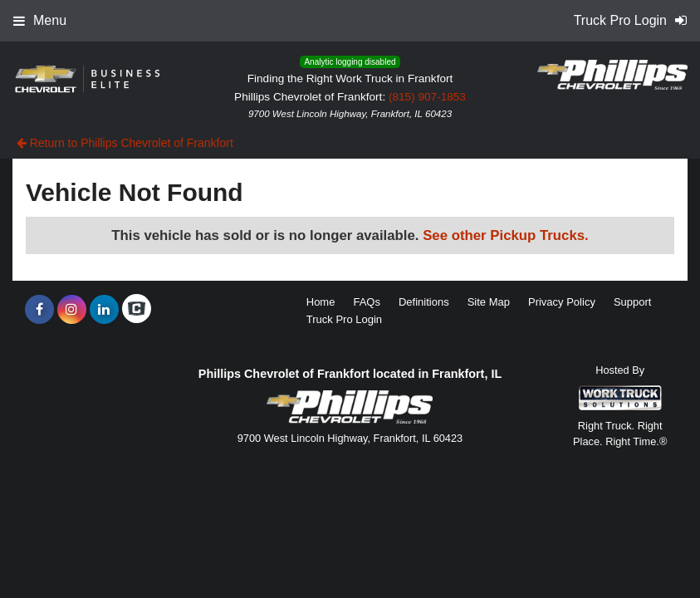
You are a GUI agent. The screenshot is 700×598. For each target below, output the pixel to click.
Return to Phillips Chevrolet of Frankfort (125, 143)
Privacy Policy (562, 302)
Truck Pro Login (344, 319)
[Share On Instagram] (72, 310)
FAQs (367, 302)
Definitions (424, 302)
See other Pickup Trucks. (506, 235)
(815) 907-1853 (427, 97)
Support (633, 302)
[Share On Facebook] (39, 310)
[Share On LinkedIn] (104, 310)
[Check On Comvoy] (137, 310)
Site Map (489, 302)
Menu (40, 20)
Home (321, 302)
